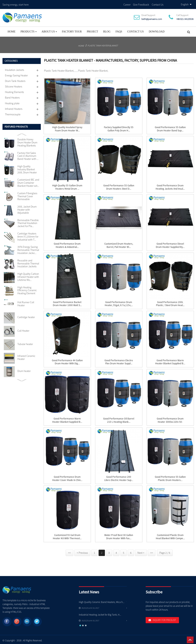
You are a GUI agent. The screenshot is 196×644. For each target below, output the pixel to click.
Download (157, 30)
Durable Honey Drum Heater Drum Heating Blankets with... (27, 141)
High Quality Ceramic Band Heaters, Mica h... (102, 600)
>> (152, 551)
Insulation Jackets (15, 68)
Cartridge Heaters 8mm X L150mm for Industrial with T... (28, 235)
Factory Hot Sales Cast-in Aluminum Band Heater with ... (28, 154)
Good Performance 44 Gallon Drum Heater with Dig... (67, 360)
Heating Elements (14, 90)
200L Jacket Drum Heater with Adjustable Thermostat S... (27, 208)
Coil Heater (23, 329)
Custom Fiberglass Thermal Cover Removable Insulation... (27, 195)
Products (29, 30)
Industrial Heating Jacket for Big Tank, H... (100, 613)
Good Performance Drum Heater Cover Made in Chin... (67, 477)
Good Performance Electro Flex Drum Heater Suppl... (119, 360)
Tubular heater (25, 343)
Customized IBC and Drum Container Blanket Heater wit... (28, 181)
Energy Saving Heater (16, 74)
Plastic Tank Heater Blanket (103, 44)
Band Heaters (12, 96)
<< (69, 551)
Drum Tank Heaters (15, 79)
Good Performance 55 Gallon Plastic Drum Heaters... (170, 477)
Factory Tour (72, 30)
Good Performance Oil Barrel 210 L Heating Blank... (119, 419)
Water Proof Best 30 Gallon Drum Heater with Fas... (119, 535)
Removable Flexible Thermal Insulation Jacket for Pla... (28, 221)
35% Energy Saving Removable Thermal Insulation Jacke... (28, 248)
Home (12, 30)
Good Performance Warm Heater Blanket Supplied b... (170, 360)
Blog (107, 30)
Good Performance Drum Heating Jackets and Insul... (170, 185)
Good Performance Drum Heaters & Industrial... (67, 244)
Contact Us (158, 4)
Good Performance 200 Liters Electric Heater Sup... (119, 477)
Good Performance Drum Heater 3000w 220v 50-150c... (170, 420)
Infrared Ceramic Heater (26, 356)
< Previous (82, 551)
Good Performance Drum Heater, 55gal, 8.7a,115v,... (119, 302)
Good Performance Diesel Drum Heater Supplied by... (170, 244)
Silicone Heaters (14, 85)
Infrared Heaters (14, 107)
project (92, 30)
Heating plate (12, 101)
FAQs (119, 30)
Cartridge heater (26, 316)
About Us (49, 30)
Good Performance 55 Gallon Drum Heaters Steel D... (119, 185)
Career (127, 4)
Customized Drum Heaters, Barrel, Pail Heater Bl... (119, 244)
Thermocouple (13, 112)
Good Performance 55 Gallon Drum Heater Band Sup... (170, 127)
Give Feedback (141, 4)
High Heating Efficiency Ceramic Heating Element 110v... (27, 289)
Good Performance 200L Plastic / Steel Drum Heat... (170, 302)
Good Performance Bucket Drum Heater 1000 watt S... (67, 302)
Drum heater (24, 369)
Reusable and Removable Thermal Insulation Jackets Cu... (28, 262)
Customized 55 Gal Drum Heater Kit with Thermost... (67, 535)
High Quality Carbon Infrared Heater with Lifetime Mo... (28, 275)
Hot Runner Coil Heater (26, 302)
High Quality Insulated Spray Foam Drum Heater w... (67, 127)
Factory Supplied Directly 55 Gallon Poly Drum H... (119, 127)
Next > (141, 551)
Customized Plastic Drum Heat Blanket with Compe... (170, 535)
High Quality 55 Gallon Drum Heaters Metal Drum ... (67, 185)
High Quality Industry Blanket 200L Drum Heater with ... (27, 168)
